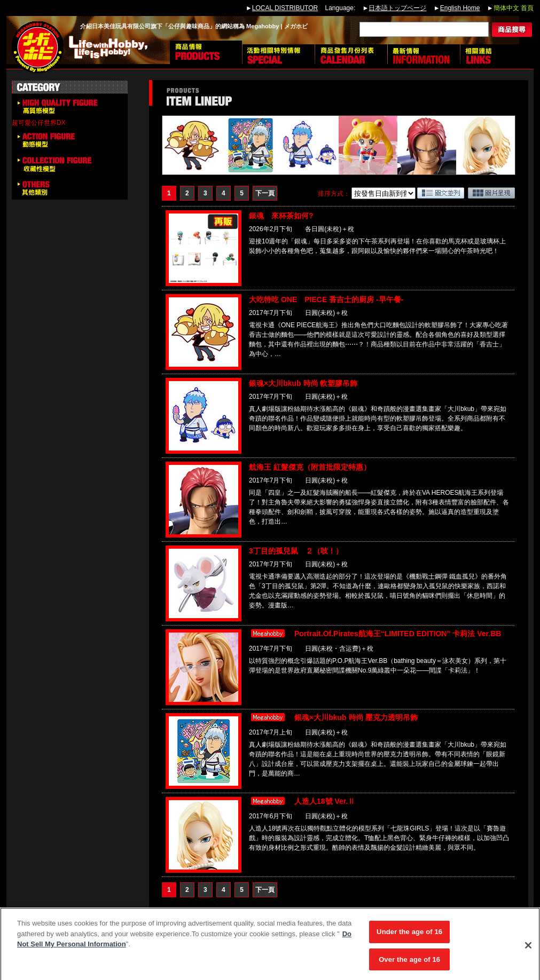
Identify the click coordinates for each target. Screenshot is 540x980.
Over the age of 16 (409, 963)
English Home (460, 8)
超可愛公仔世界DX (39, 123)
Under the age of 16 (409, 935)
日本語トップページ (397, 8)
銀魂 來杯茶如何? (281, 216)
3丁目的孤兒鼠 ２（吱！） (296, 551)
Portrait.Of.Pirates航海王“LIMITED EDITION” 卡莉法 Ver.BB (398, 634)
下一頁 (265, 193)
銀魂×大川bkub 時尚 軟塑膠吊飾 (303, 383)
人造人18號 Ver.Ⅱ (325, 801)
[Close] (528, 949)
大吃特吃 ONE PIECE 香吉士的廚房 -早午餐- (326, 299)
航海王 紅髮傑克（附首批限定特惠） (310, 467)
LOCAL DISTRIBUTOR (285, 8)
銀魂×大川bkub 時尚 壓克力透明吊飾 (356, 717)
